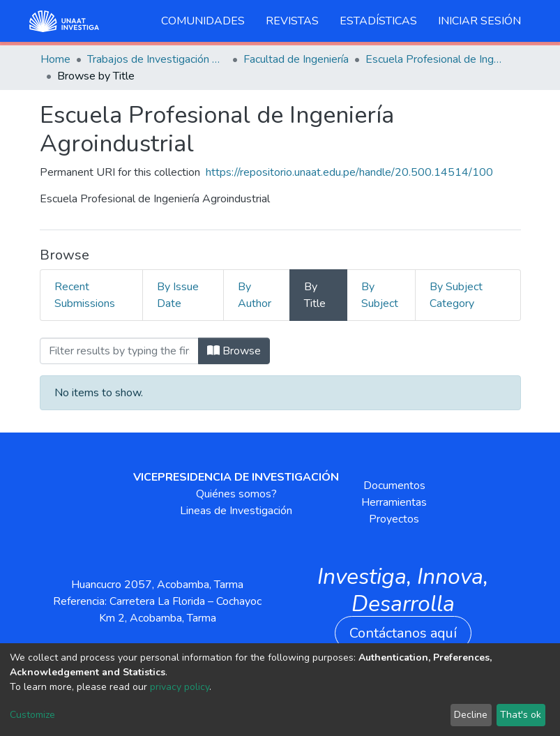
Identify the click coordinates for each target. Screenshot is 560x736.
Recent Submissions (85, 295)
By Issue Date (178, 295)
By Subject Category (456, 295)
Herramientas (394, 502)
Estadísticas (378, 21)
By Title (315, 295)
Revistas (292, 21)
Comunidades (203, 21)
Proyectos (394, 519)
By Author (255, 295)
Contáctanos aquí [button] (403, 633)
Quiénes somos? (236, 494)
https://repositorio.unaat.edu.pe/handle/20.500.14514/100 (349, 172)
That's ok (521, 715)
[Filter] (119, 351)
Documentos (394, 486)
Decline (471, 715)
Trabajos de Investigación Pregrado (157, 59)
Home (55, 59)
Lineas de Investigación (236, 511)
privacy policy (180, 687)
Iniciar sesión (479, 21)
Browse (234, 351)
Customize (32, 715)
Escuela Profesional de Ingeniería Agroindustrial (435, 59)
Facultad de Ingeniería (296, 59)
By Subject (380, 295)
